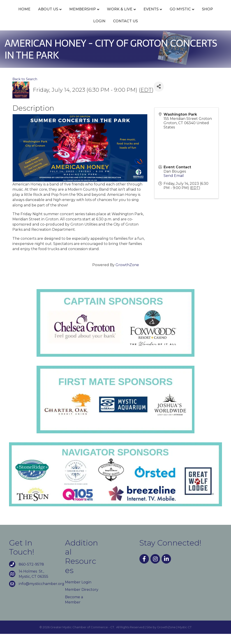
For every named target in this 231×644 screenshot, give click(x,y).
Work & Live (119, 14)
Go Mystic (78, 31)
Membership (82, 14)
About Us (48, 14)
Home (24, 14)
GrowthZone (127, 275)
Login (125, 31)
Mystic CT (185, 637)
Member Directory (82, 599)
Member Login (78, 592)
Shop (105, 31)
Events (151, 14)
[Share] (159, 97)
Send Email (174, 186)
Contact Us (151, 31)
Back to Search (25, 89)
